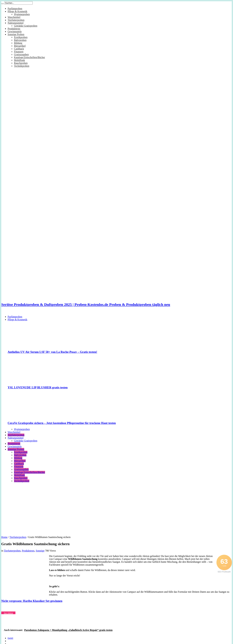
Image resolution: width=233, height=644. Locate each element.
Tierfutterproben (16, 20)
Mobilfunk (19, 60)
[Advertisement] (117, 508)
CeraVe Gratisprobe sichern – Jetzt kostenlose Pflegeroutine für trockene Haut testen (62, 423)
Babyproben (20, 40)
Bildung (18, 43)
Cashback (19, 49)
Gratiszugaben (21, 54)
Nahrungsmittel (16, 23)
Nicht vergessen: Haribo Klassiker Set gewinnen (32, 601)
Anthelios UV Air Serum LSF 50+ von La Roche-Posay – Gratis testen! (52, 352)
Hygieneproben (22, 14)
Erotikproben (21, 37)
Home (4, 537)
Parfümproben (15, 9)
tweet (10, 638)
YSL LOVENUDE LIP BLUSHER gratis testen (38, 387)
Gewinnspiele (15, 31)
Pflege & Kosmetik (18, 11)
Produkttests (14, 29)
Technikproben (22, 66)
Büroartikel (20, 46)
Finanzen (19, 52)
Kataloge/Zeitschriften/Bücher (30, 57)
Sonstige (40, 551)
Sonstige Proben (16, 34)
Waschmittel (14, 17)
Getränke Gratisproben (26, 26)
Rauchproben (21, 63)
